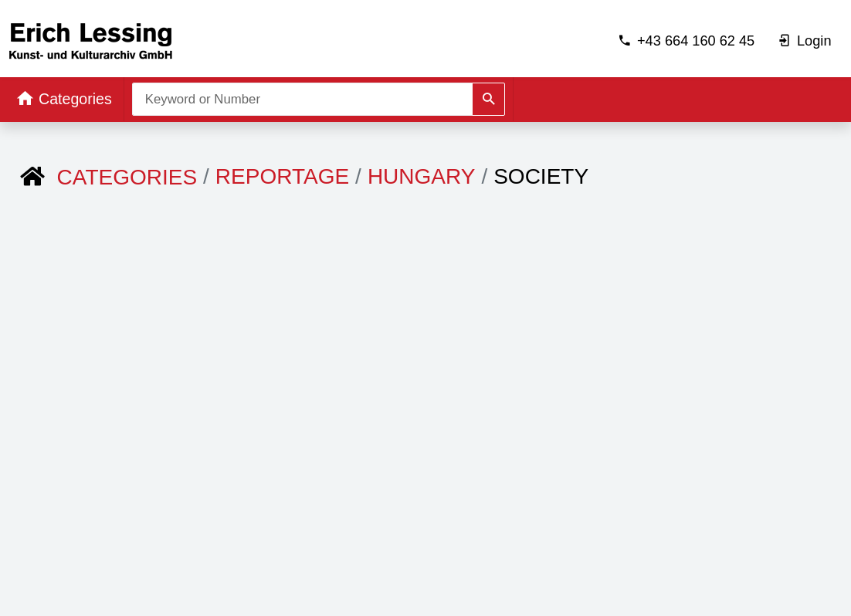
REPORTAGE (282, 176)
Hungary (422, 176)
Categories (127, 177)
